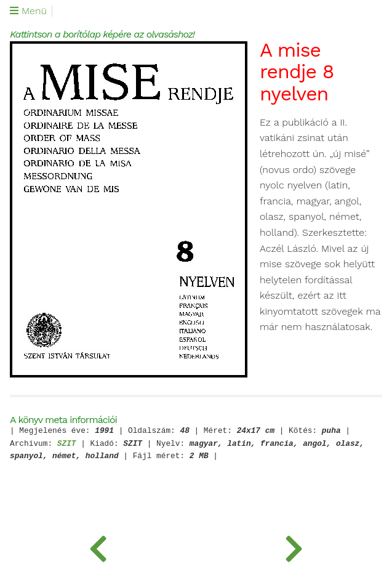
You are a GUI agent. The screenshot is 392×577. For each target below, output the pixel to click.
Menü (28, 11)
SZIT (67, 444)
